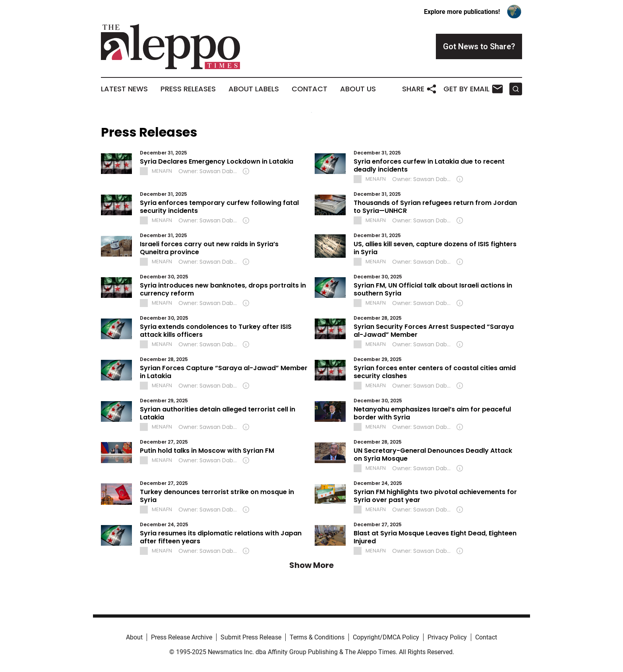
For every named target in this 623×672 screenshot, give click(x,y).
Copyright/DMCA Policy (386, 637)
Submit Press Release (251, 637)
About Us (358, 89)
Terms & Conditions (317, 637)
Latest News (124, 89)
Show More (311, 565)
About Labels (254, 89)
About (134, 637)
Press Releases (188, 89)
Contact (310, 89)
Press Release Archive (182, 637)
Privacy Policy (447, 637)
